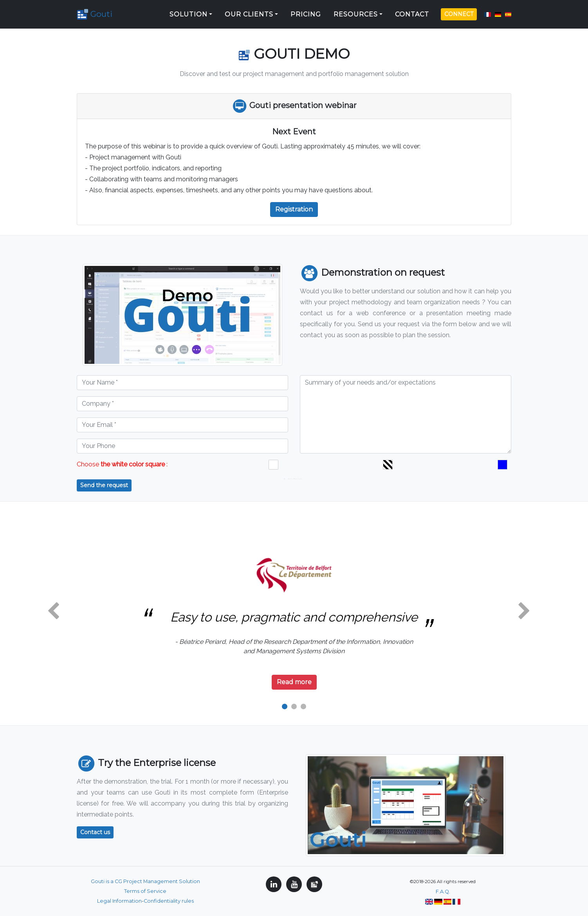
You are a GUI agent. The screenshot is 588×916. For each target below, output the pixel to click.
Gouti (98, 12)
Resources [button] (356, 12)
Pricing (306, 12)
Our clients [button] (249, 12)
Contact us (95, 832)
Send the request (104, 485)
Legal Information (119, 901)
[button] (53, 611)
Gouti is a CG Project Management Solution (145, 881)
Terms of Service (145, 891)
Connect (459, 11)
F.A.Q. (443, 892)
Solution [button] (188, 12)
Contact (412, 12)
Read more (294, 682)
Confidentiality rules (169, 901)
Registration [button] (294, 209)
